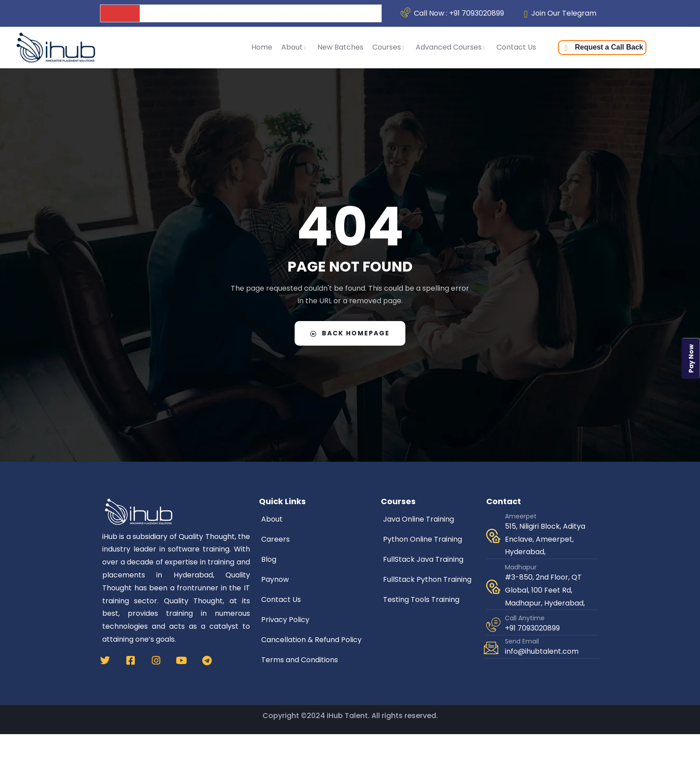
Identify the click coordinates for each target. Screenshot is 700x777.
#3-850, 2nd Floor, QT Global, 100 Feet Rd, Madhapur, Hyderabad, (545, 590)
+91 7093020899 (532, 628)
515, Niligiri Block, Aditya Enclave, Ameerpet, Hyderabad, (545, 539)
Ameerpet (521, 516)
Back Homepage (350, 333)
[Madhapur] (493, 587)
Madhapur (521, 567)
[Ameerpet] (493, 536)
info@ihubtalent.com (542, 651)
